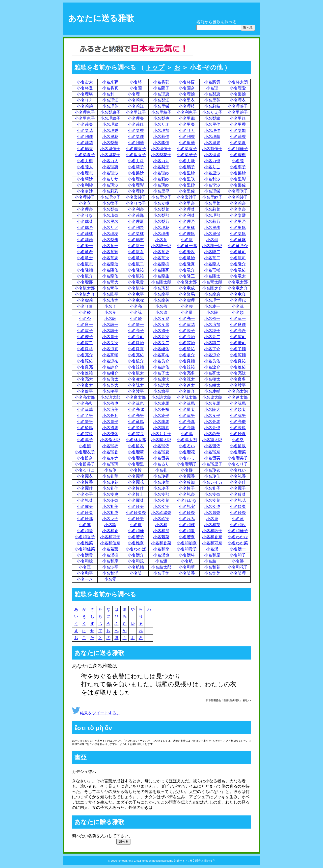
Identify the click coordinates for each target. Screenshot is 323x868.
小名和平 (85, 573)
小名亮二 (212, 337)
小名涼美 (110, 409)
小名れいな (187, 500)
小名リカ (187, 131)
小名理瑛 (85, 94)
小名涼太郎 (110, 397)
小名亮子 (136, 331)
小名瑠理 (187, 300)
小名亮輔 (110, 355)
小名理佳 (212, 131)
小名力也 (212, 161)
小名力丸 (161, 161)
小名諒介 (110, 367)
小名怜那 (161, 494)
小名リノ (110, 228)
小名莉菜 (212, 209)
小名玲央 (85, 513)
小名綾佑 (161, 349)
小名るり (161, 464)
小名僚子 (85, 337)
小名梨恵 (212, 94)
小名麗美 (85, 507)
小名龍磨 (212, 294)
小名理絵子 (110, 118)
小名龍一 (136, 246)
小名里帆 (238, 228)
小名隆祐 (136, 270)
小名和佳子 (238, 531)
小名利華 (136, 143)
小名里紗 (187, 173)
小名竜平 (136, 294)
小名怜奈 (212, 494)
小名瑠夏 (161, 452)
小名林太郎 (136, 440)
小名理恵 (161, 94)
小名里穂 (187, 228)
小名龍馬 (161, 422)
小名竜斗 (110, 288)
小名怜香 (85, 482)
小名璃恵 (136, 240)
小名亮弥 (136, 409)
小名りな (85, 215)
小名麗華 (136, 476)
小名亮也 (212, 428)
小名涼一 (238, 319)
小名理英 (110, 106)
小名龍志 (85, 264)
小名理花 (161, 228)
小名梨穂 (136, 234)
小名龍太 (136, 373)
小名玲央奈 (136, 513)
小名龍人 (212, 264)
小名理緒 (110, 124)
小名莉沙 (85, 179)
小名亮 (136, 306)
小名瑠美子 (238, 458)
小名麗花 (136, 482)
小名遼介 (212, 367)
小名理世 (212, 300)
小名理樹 (238, 155)
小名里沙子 (161, 197)
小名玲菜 (238, 494)
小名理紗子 (85, 197)
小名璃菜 (85, 221)
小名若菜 (161, 537)
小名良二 (161, 343)
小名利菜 (187, 215)
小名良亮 (85, 367)
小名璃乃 (85, 228)
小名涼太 (187, 379)
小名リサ (110, 179)
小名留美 (161, 458)
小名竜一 (110, 246)
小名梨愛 (238, 215)
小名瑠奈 (212, 452)
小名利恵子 (187, 112)
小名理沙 (110, 173)
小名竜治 (187, 258)
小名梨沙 (136, 173)
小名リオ (161, 124)
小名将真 (110, 88)
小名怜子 (187, 488)
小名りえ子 (212, 112)
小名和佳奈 (110, 543)
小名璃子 (187, 167)
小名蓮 (238, 519)
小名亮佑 (136, 355)
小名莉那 (136, 215)
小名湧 (212, 549)
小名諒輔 (136, 367)
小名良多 (238, 379)
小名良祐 (238, 361)
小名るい (187, 446)
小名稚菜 (85, 543)
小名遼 (161, 312)
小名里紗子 (212, 197)
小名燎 (136, 319)
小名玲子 (161, 488)
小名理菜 (187, 209)
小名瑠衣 (110, 446)
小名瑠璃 (110, 464)
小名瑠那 (85, 282)
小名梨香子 (187, 149)
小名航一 (212, 561)
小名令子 (85, 494)
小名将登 (85, 88)
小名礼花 (238, 500)
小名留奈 (85, 458)
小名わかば (136, 549)
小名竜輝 (110, 252)
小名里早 (161, 191)
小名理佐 (136, 179)
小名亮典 (85, 403)
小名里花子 (110, 155)
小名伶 (110, 470)
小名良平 (212, 416)
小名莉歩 (85, 240)
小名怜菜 (212, 500)
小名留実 (212, 458)
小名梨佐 (238, 185)
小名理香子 (136, 149)
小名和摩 (110, 561)
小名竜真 (238, 294)
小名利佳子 (238, 149)
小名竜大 (110, 282)
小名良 (110, 312)
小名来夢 (110, 82)
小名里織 (187, 118)
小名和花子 (238, 567)
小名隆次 (187, 252)
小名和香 (110, 531)
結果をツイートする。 (96, 713)
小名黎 (187, 470)
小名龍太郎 (85, 288)
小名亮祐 (161, 355)
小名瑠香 (110, 452)
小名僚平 (85, 391)
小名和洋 (110, 573)
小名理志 (85, 173)
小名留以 (238, 446)
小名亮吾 (238, 331)
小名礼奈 (187, 494)
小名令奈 (110, 500)
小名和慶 (212, 555)
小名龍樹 (161, 264)
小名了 (110, 306)
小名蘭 (136, 88)
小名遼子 (161, 331)
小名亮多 (187, 373)
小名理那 (212, 215)
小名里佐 (187, 191)
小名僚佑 (110, 434)
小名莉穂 (85, 234)
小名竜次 (161, 258)
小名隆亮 (161, 270)
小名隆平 (110, 294)
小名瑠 (212, 240)
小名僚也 (110, 403)
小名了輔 (238, 349)
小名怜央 (238, 507)
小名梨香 (136, 131)
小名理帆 (187, 234)
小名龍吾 (136, 252)
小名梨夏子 (85, 155)
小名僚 (161, 306)
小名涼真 (110, 349)
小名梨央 (161, 118)
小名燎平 (161, 391)
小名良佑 (212, 361)
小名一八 (85, 579)
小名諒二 (212, 343)
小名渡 (161, 561)
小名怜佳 (136, 488)
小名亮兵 (110, 416)
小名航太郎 (161, 567)
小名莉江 (136, 106)
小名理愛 (238, 88)
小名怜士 (136, 494)
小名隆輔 (85, 270)
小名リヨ (85, 306)
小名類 (85, 446)
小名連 (85, 525)
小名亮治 (187, 337)
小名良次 (110, 343)
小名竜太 (238, 276)
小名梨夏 (238, 143)
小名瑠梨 (161, 288)
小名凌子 (187, 331)
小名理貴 (212, 155)
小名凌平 (161, 416)
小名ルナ (110, 458)
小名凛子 (85, 440)
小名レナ (110, 519)
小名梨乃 (161, 221)
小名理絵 (187, 94)
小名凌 (187, 306)
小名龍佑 (110, 276)
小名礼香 (238, 476)
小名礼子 (212, 488)
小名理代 (238, 300)
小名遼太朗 (212, 397)
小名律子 (110, 203)
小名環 (136, 525)
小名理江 (110, 100)
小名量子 (110, 337)
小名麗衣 (85, 476)
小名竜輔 (212, 270)
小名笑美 (212, 573)
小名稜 (85, 312)
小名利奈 (136, 209)
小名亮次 (161, 337)
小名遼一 (136, 325)
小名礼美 (110, 507)
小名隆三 (187, 276)
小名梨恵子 (110, 112)
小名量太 (187, 409)
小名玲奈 (187, 513)
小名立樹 (161, 203)
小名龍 (187, 240)
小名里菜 (212, 203)
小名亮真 (187, 422)
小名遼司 (238, 343)
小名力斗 (136, 161)
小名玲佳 (212, 476)
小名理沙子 (110, 197)
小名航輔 (136, 567)
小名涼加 (212, 325)
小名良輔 (187, 361)
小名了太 (161, 373)
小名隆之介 (212, 288)
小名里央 (187, 124)
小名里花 (110, 137)
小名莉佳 (161, 137)
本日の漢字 (208, 861)
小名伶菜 (161, 500)
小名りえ (85, 100)
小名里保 (212, 234)
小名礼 (161, 470)
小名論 (110, 525)
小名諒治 (187, 343)
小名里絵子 (238, 112)
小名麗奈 (212, 513)
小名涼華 (85, 409)
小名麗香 (187, 476)
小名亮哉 (187, 428)
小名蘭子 (161, 88)
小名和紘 (85, 561)
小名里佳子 (110, 149)
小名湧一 (238, 549)
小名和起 (238, 525)
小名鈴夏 (238, 434)
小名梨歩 (110, 240)
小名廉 (212, 519)
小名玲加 (187, 482)
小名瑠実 (110, 300)
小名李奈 (238, 209)
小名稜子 (212, 331)
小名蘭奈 (187, 88)
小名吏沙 (85, 191)
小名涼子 (85, 331)
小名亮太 (212, 373)
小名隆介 (238, 264)
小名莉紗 (161, 179)
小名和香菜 (161, 543)
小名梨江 (161, 100)
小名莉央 (85, 124)
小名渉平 (110, 567)
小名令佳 (238, 482)
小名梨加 (238, 131)
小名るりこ (85, 470)
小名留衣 (136, 446)
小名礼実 (187, 507)
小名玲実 (161, 519)
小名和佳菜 (85, 549)
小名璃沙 (110, 185)
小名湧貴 (85, 555)
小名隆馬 (187, 294)
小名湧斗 (187, 555)
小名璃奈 (110, 215)
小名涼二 (85, 343)
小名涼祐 (110, 361)
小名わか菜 (238, 543)
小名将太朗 (238, 82)
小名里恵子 (85, 118)
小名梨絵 (238, 94)
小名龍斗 (136, 288)
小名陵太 (212, 409)
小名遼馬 (110, 428)
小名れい (238, 470)
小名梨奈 (110, 209)
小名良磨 (161, 325)
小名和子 (238, 555)
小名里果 (212, 143)
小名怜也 (212, 507)
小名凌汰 (161, 379)
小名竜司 (238, 252)
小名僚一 (212, 319)
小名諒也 (85, 434)
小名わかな (238, 537)
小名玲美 (136, 519)
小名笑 (136, 573)
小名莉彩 (110, 191)
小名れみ (187, 519)
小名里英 (212, 100)
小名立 (85, 203)
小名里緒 (238, 118)
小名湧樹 (110, 555)
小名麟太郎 (161, 440)
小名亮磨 (238, 422)
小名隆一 (85, 246)
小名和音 (85, 531)
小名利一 (110, 94)
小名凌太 (136, 379)
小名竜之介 (238, 288)
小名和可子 (110, 537)
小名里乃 (238, 221)
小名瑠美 (136, 458)
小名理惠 (110, 167)
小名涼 (238, 306)
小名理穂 (110, 234)
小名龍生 (161, 276)
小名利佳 (85, 137)
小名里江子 (136, 112)
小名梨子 (161, 167)
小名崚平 (238, 385)
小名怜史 (110, 494)
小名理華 (212, 137)
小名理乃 (187, 221)
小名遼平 (85, 422)
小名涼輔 (238, 355)
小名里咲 (187, 179)
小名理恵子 (85, 112)
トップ (155, 67)
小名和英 (212, 525)
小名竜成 (187, 288)
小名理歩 (161, 234)
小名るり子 (238, 464)
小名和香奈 (212, 537)
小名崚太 (212, 385)
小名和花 (212, 567)
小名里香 (238, 124)
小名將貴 (212, 82)
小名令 (85, 319)
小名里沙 (212, 173)
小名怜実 (161, 507)
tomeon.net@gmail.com (157, 861)
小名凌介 (187, 355)
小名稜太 (212, 379)
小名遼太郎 (238, 397)
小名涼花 (187, 325)
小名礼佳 (110, 488)
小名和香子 (85, 537)
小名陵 (212, 312)
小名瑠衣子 (85, 452)
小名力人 (110, 161)
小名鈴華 (212, 434)
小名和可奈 (212, 543)
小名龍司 (238, 258)
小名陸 (238, 161)
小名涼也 (136, 403)
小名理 (212, 88)
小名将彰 (161, 82)
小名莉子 (136, 167)
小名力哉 (187, 161)
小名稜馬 (85, 428)
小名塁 (238, 440)
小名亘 (85, 567)
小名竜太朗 (212, 282)
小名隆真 (187, 264)
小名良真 (136, 349)
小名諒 (136, 312)
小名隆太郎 (187, 282)
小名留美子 (85, 464)
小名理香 (110, 131)
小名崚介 (110, 373)
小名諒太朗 (161, 397)
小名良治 (136, 343)
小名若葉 (110, 549)
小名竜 (161, 240)
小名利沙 (212, 179)
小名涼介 (212, 355)
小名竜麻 (238, 240)
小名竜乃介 (238, 246)
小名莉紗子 (238, 197)
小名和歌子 (212, 531)
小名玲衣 (212, 470)
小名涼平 (187, 416)
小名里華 (187, 143)
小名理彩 (136, 185)
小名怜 (136, 470)
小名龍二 (136, 264)
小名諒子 (110, 331)
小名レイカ (212, 482)
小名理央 (136, 118)
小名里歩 (212, 228)
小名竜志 (110, 258)
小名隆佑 (110, 270)
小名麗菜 (136, 500)
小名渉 (238, 561)
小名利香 (187, 137)
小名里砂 (187, 185)
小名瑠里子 (212, 464)
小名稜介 (136, 361)
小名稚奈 (136, 543)
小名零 (110, 579)
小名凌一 (212, 306)
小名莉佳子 (212, 149)
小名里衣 (187, 100)
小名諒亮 (136, 434)
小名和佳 (136, 531)
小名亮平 (136, 416)
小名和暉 (187, 525)
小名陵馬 (136, 428)
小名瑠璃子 (187, 464)
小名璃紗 (161, 185)
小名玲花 (110, 482)
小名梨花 (85, 131)
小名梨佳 (136, 137)
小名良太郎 (136, 397)
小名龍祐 (136, 276)
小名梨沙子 (187, 197)
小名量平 (110, 422)
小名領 (238, 312)
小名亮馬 (212, 422)
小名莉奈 (238, 203)
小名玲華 (161, 482)
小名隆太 (212, 276)
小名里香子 (136, 155)
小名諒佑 (161, 367)
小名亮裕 (161, 409)
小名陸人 (85, 167)
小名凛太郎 (212, 440)
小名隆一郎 (161, 246)
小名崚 (110, 319)
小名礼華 (110, 476)
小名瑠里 (136, 464)
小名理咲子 (238, 191)
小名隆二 (212, 252)
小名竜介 (187, 270)
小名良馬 (212, 403)
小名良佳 (238, 325)
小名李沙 (212, 185)
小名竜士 (85, 258)
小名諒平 (238, 416)
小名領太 (238, 409)
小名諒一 (110, 325)
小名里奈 (187, 203)
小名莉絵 (85, 106)
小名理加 (161, 131)
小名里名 (110, 221)
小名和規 (136, 561)
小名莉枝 (212, 106)
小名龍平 (161, 294)
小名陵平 (136, 391)
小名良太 (85, 385)
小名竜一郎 (187, 246)
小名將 (136, 82)
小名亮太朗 (238, 391)
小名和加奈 (187, 543)
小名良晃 (161, 319)
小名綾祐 (187, 349)
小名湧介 (136, 555)
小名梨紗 (238, 173)
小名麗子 (238, 488)
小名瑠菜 (238, 452)
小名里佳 (212, 124)
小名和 (161, 525)
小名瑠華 (136, 452)
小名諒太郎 (187, 397)
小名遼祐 (85, 373)
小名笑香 (187, 573)
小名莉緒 (136, 124)
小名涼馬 (187, 403)
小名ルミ (187, 458)
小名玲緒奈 (161, 513)
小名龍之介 (85, 294)
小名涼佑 (85, 361)
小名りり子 (161, 434)
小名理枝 (187, 106)
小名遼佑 (238, 367)
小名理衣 (238, 100)
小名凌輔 (212, 391)
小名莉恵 (136, 100)
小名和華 (187, 567)
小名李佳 (161, 143)
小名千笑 (161, 573)
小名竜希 (85, 252)
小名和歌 (187, 531)
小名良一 (85, 325)
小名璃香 (85, 149)
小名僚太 (110, 379)
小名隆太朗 (161, 282)
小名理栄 (212, 191)
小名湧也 (161, 555)
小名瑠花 (187, 452)
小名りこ (212, 167)
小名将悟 (187, 82)
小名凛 (187, 434)
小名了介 (212, 349)
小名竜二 (212, 258)
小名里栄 (161, 106)
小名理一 (136, 94)
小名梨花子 (161, 155)
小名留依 (212, 446)
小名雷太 (85, 82)
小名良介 (161, 361)
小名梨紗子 (136, 197)
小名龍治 (110, 264)
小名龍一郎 (212, 246)
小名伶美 (136, 507)
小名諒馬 (238, 403)
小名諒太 (136, 385)
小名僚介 (187, 391)
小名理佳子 (161, 149)
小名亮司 (136, 337)
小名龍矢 (161, 300)
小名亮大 (85, 379)
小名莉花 (85, 143)
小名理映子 (238, 106)
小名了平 (85, 416)
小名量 (187, 312)
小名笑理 (238, 573)
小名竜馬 (136, 422)
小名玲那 (85, 519)
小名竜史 (161, 252)
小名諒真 (161, 428)
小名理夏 (136, 221)
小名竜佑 (238, 270)
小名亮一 (187, 319)
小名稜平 (110, 391)
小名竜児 (136, 258)
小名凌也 (238, 428)
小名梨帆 (238, 234)
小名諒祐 (187, 367)
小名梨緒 (212, 118)
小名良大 (110, 385)
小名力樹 (85, 161)
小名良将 (85, 349)
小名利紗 (85, 185)
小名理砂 (136, 191)
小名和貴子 (187, 549)
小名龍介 (85, 276)
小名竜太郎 (238, 282)
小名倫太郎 (110, 440)
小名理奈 (85, 209)
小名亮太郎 (85, 397)
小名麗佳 (85, 488)
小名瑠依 (161, 446)
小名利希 (136, 228)
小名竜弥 (136, 300)
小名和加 (161, 531)
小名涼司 (238, 337)
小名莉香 (238, 137)
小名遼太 (187, 385)
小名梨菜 (161, 209)
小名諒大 (161, 385)
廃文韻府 (195, 861)
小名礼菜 (85, 500)
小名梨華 (110, 143)
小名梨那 (161, 215)
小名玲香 (161, 476)
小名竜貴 (136, 282)
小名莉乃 (212, 221)
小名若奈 (187, 537)
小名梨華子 (187, 155)
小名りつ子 (136, 203)
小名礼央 (110, 513)
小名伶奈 (238, 513)
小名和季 (161, 549)
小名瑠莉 (85, 300)
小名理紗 (161, 173)
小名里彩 (238, 179)
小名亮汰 (238, 373)
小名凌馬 (161, 403)
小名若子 (136, 537)
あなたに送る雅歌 (101, 18)
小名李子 (238, 167)
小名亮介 (85, 355)
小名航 (187, 561)
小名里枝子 (161, 112)
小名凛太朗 (187, 440)
